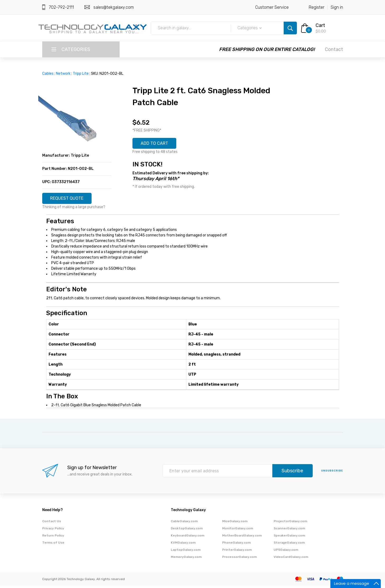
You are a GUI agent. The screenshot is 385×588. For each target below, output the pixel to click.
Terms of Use (53, 544)
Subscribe (292, 473)
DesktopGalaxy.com (187, 530)
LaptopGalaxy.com (186, 551)
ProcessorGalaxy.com (239, 558)
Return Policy (53, 537)
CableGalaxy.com (184, 523)
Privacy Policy (53, 530)
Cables (48, 74)
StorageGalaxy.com (289, 544)
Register (317, 7)
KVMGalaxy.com (183, 544)
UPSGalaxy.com (286, 551)
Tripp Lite (81, 74)
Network (63, 74)
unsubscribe (332, 473)
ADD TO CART (157, 144)
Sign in (337, 7)
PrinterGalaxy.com (237, 551)
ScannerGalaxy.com (289, 530)
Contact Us (52, 523)
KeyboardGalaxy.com (187, 537)
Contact (334, 49)
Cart (320, 25)
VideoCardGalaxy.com (291, 558)
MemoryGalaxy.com (186, 558)
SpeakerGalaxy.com (289, 537)
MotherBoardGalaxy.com (242, 537)
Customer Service (272, 7)
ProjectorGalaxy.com (290, 523)
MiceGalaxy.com (235, 523)
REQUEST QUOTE (70, 199)
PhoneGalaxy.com (236, 544)
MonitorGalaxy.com (238, 530)
